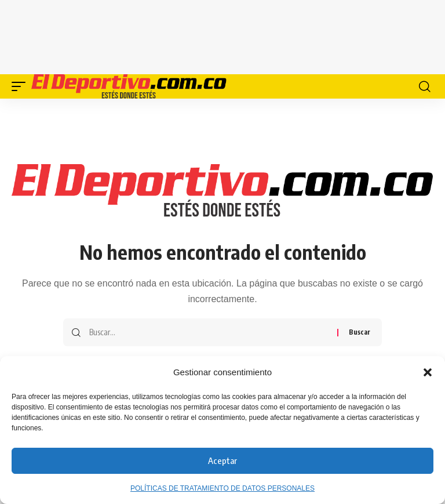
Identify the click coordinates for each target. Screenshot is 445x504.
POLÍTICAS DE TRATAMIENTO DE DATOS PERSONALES (222, 488)
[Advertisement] (234, 35)
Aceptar (222, 461)
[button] (428, 372)
